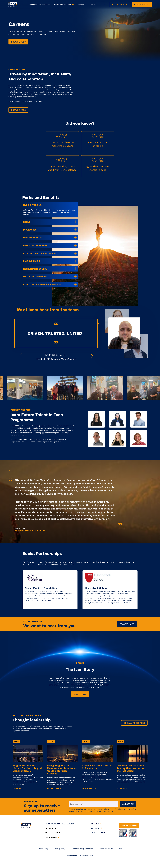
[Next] (19, 471)
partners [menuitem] (95, 828)
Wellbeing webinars (35, 277)
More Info (19, 788)
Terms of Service (106, 849)
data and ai (52, 837)
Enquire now (142, 5)
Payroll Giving (32, 261)
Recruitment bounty (35, 269)
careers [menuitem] (94, 824)
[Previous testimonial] (22, 356)
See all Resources (134, 723)
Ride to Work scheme (35, 245)
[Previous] (11, 471)
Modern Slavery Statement (82, 849)
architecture (54, 833)
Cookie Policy (43, 849)
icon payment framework (60, 824)
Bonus (27, 222)
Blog (16, 742)
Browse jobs (18, 42)
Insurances (30, 230)
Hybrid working (32, 205)
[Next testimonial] (90, 356)
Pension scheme (33, 238)
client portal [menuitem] (97, 833)
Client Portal (120, 5)
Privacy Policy (60, 849)
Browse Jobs (127, 624)
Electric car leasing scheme (40, 253)
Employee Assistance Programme (43, 284)
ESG (121, 849)
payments (51, 828)
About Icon (80, 694)
